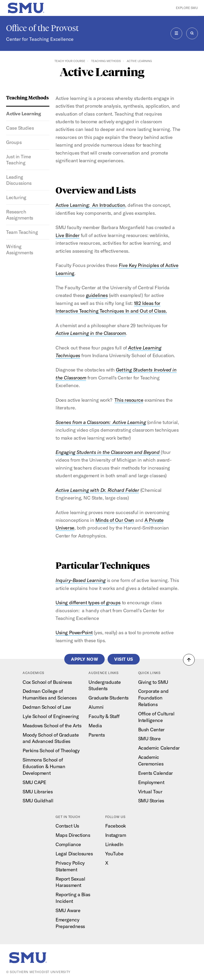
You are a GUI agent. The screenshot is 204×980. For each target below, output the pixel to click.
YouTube (114, 854)
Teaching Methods (106, 61)
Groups (14, 142)
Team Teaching (22, 232)
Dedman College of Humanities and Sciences (50, 694)
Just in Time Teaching (18, 160)
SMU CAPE (34, 782)
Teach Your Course (70, 61)
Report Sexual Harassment (70, 882)
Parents (97, 735)
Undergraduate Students (105, 685)
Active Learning (24, 114)
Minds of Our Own (115, 520)
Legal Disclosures (74, 854)
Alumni (96, 707)
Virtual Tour (150, 792)
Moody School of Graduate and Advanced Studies (51, 738)
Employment (151, 782)
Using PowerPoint (74, 633)
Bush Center (151, 730)
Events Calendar (156, 773)
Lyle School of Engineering (51, 716)
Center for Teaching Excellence (40, 39)
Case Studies (20, 128)
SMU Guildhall (38, 801)
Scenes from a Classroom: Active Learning (101, 422)
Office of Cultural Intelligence (156, 717)
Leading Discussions (19, 180)
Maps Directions (73, 835)
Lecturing (16, 197)
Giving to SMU (153, 682)
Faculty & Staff (104, 716)
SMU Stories (151, 801)
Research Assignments (20, 215)
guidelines (97, 295)
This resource (129, 400)
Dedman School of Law (47, 707)
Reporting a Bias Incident (73, 898)
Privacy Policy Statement (70, 866)
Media (95, 726)
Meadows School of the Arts (52, 726)
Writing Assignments (20, 250)
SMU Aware (68, 910)
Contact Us (67, 826)
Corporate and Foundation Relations (153, 698)
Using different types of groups (88, 603)
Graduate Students (108, 698)
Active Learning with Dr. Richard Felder (97, 490)
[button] (189, 660)
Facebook (116, 826)
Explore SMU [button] (187, 8)
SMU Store (149, 739)
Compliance (68, 844)
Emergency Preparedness (70, 923)
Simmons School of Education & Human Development (44, 766)
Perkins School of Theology (51, 751)
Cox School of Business (47, 682)
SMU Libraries (38, 792)
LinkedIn (114, 844)
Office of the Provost (42, 28)
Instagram (116, 835)
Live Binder (67, 235)
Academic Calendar (159, 748)
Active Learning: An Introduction (90, 205)
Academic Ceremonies (151, 760)
